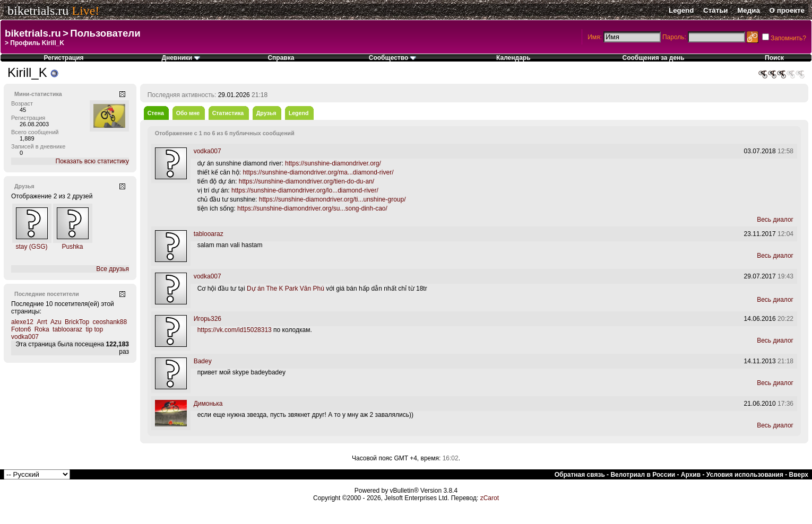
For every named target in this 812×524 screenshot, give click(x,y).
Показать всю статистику (92, 161)
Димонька (208, 404)
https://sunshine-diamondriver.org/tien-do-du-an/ (306, 181)
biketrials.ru (38, 11)
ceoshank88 (110, 322)
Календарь (513, 58)
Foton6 (21, 329)
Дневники (180, 58)
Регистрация (64, 58)
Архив (691, 475)
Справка (281, 58)
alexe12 (22, 322)
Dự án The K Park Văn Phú (286, 289)
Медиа (749, 10)
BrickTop (77, 322)
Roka (42, 329)
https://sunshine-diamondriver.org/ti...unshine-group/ (332, 199)
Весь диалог (775, 220)
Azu (56, 322)
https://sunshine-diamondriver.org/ (333, 163)
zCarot (490, 498)
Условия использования (745, 475)
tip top (94, 329)
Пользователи (105, 33)
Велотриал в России (643, 475)
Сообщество (392, 58)
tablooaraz (67, 329)
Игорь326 (208, 319)
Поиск (774, 58)
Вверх (799, 475)
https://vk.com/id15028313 (235, 330)
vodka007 (25, 337)
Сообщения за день (653, 58)
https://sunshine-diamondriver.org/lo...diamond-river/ (305, 190)
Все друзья (113, 269)
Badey (203, 361)
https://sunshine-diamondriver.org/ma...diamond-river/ (318, 172)
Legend (681, 10)
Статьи (715, 10)
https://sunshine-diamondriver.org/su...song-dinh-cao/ (312, 208)
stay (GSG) (31, 247)
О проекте (787, 10)
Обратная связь (580, 475)
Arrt (42, 322)
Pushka (72, 247)
